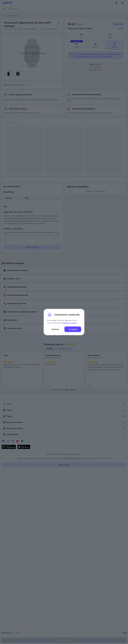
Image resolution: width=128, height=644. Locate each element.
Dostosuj (55, 329)
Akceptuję (73, 329)
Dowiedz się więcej (69, 323)
